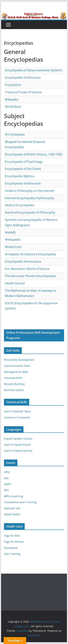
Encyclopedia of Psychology (24, 162)
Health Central (15, 283)
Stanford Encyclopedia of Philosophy (30, 212)
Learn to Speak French (17, 445)
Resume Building (14, 384)
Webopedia (13, 240)
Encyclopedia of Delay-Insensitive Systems (34, 70)
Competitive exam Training (20, 502)
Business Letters (14, 390)
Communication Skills (17, 366)
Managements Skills (16, 372)
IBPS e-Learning (14, 496)
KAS (6, 478)
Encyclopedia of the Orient (23, 169)
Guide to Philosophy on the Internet (29, 191)
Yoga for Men (12, 536)
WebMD (10, 232)
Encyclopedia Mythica (20, 176)
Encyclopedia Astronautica (23, 261)
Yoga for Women (14, 542)
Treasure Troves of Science (23, 92)
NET (6, 490)
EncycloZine (13, 85)
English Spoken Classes (18, 439)
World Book (13, 107)
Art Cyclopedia (15, 134)
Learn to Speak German (18, 451)
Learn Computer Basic (17, 411)
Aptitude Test (12, 508)
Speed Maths (12, 514)
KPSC (7, 472)
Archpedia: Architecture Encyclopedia (30, 254)
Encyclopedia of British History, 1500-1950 (33, 154)
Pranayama (11, 548)
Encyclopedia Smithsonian (23, 78)
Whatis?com (13, 247)
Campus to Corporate (17, 417)
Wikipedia (12, 99)
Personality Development (19, 360)
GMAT (8, 484)
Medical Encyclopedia (19, 205)
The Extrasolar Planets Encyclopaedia (30, 276)
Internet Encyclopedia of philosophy (29, 198)
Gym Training (12, 554)
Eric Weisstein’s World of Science (27, 269)
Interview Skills (13, 378)
